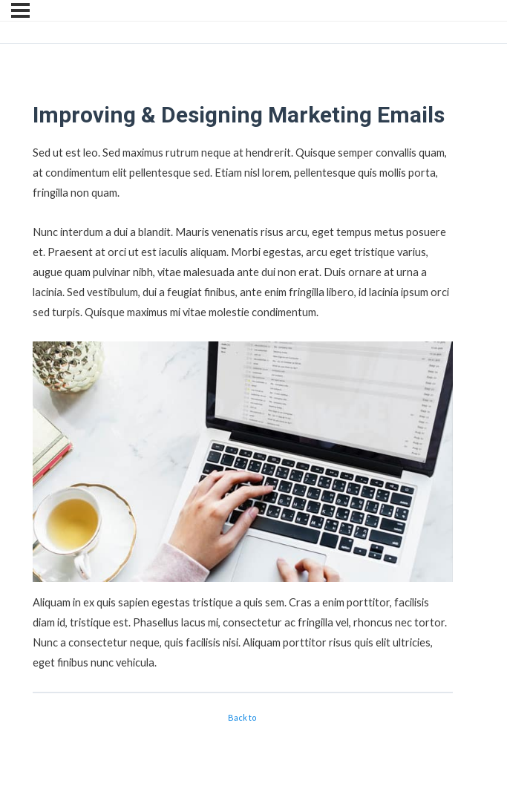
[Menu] (20, 10)
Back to (242, 717)
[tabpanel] (243, 407)
